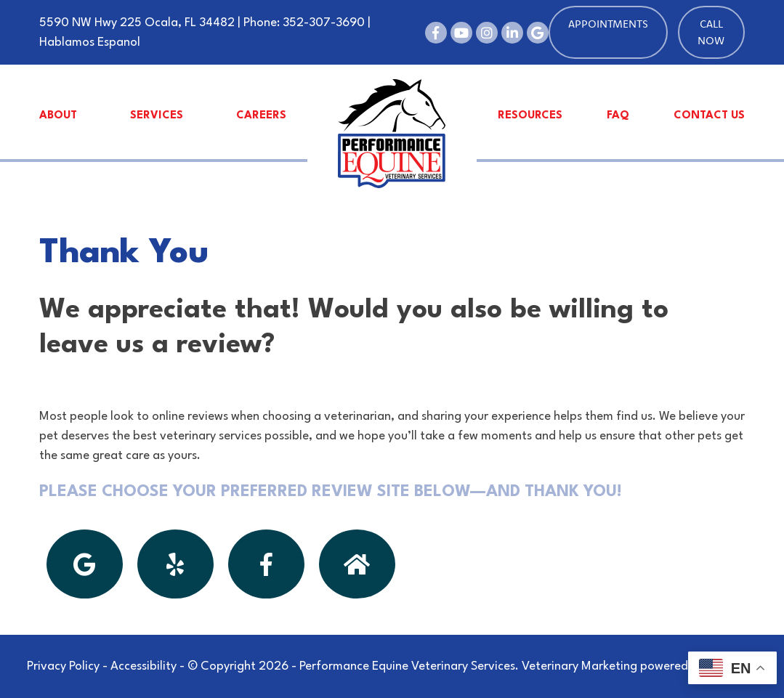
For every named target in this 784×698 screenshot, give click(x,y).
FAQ (618, 116)
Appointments (608, 24)
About (58, 116)
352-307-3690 (324, 23)
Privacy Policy (63, 666)
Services (157, 116)
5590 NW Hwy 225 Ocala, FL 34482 (137, 23)
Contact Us (709, 116)
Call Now (711, 32)
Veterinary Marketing (579, 666)
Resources (530, 116)
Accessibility (144, 666)
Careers (261, 116)
